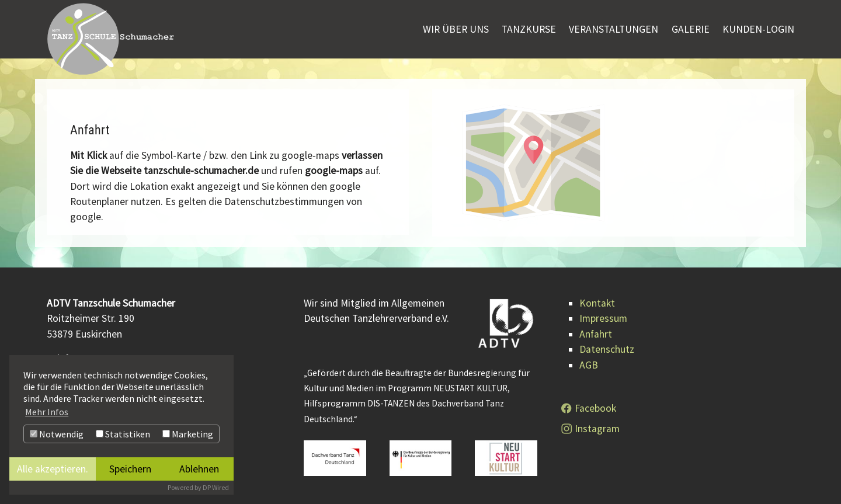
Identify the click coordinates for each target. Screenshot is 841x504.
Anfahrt (596, 334)
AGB (589, 365)
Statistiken (123, 434)
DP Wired (216, 487)
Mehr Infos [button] (47, 412)
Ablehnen (199, 469)
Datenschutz (607, 349)
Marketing (188, 434)
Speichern (130, 469)
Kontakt (597, 303)
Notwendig (57, 434)
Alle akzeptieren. (53, 469)
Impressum (603, 318)
